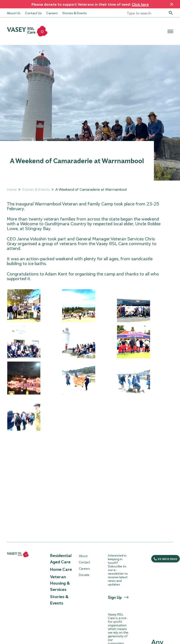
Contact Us (33, 13)
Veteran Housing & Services (60, 583)
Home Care (61, 569)
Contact (84, 562)
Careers (52, 13)
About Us (14, 13)
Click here (140, 4)
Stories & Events (75, 13)
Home (12, 189)
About (83, 556)
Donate (84, 575)
